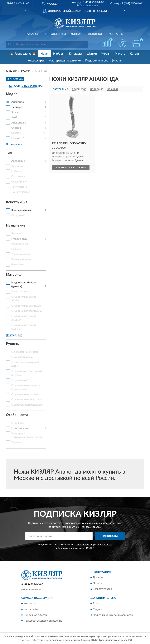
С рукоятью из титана (25, 394)
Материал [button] (14, 275)
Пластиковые (20, 292)
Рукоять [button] (12, 344)
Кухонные (17, 166)
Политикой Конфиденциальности (94, 545)
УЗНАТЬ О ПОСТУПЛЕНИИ (71, 168)
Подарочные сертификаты (104, 61)
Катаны (135, 54)
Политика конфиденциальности (113, 615)
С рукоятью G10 (21, 380)
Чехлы (106, 54)
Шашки (92, 54)
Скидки (97, 609)
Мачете (120, 54)
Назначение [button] (16, 226)
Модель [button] (13, 94)
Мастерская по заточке (65, 61)
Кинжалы (75, 54)
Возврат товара (102, 589)
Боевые (16, 234)
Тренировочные (21, 254)
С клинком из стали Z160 (27, 311)
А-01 (14, 118)
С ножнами (18, 423)
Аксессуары (36, 61)
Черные (16, 442)
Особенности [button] (17, 415)
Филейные (18, 265)
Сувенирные (19, 182)
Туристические (21, 192)
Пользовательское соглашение (43, 621)
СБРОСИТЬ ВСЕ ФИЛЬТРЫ (26, 86)
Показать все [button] (14, 144)
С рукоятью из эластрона (27, 400)
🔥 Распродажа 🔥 (23, 54)
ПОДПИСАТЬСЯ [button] (110, 536)
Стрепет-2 (18, 138)
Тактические (19, 187)
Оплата (97, 583)
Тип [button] (9, 153)
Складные (18, 215)
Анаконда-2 (19, 123)
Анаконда (18, 102)
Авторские (18, 161)
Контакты (116, 34)
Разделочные (20, 244)
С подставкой (20, 428)
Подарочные (19, 239)
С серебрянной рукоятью (27, 405)
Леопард (17, 107)
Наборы (59, 54)
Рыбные (16, 249)
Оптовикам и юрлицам (63, 34)
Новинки (95, 34)
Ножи (45, 54)
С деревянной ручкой (25, 352)
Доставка (99, 578)
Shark (15, 112)
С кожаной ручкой (23, 357)
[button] (87, 5)
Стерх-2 (16, 133)
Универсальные (21, 259)
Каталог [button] (33, 34)
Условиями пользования (71, 548)
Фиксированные (21, 210)
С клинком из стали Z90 (26, 306)
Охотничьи (18, 177)
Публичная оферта (35, 615)
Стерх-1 (16, 128)
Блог (96, 604)
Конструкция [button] (17, 202)
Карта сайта (31, 609)
